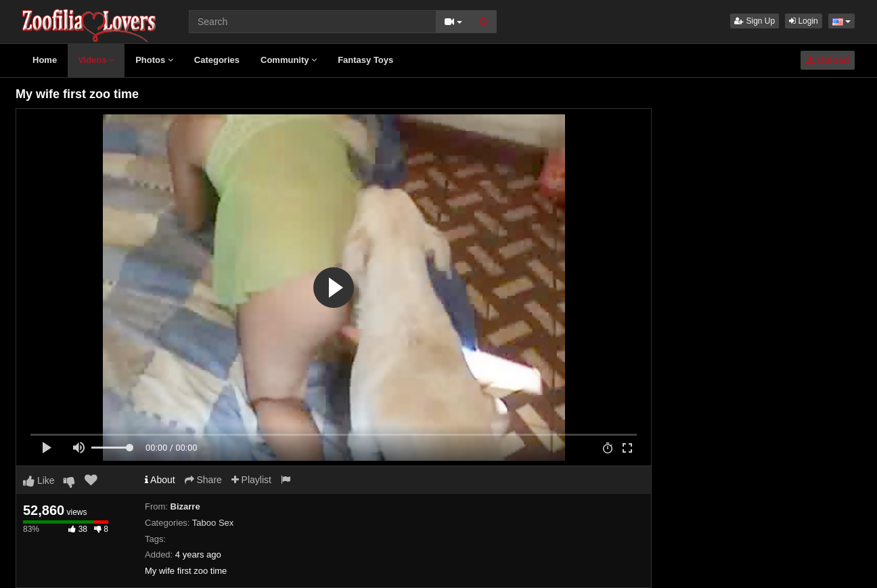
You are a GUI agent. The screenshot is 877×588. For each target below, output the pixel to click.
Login (804, 21)
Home (45, 60)
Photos (154, 60)
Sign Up (755, 21)
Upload (828, 60)
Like (39, 480)
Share (203, 480)
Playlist (251, 480)
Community (289, 60)
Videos (96, 60)
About (160, 480)
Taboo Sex (213, 523)
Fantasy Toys (365, 60)
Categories (217, 60)
